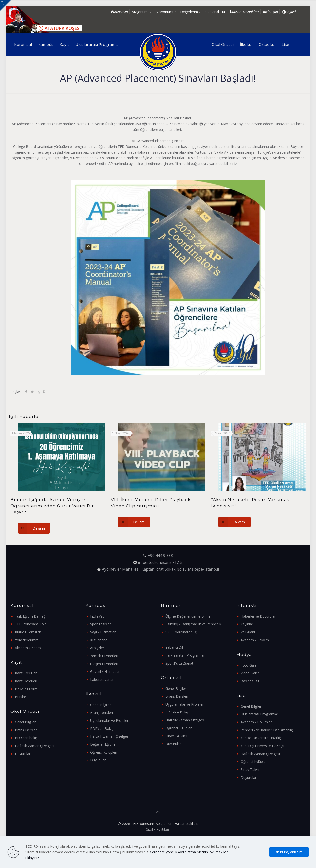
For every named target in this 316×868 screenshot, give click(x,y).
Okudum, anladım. (289, 852)
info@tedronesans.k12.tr (160, 563)
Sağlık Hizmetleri (103, 632)
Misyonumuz (166, 12)
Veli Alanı (248, 632)
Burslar (20, 697)
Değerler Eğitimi (103, 744)
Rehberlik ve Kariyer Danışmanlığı (267, 730)
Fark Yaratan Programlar (185, 655)
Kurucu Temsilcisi (29, 632)
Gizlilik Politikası (158, 829)
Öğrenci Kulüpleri (104, 752)
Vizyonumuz (142, 12)
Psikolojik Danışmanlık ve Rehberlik (193, 624)
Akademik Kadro (28, 648)
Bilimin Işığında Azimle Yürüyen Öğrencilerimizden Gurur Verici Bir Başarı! (52, 506)
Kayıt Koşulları (26, 673)
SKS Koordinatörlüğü (182, 632)
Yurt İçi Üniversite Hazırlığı (261, 738)
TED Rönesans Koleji (32, 624)
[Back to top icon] (158, 812)
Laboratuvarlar (102, 679)
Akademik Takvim (255, 640)
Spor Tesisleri (101, 624)
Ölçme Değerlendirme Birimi (188, 616)
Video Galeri (250, 673)
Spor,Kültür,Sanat (179, 663)
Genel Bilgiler (25, 722)
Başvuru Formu (27, 689)
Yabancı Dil (174, 647)
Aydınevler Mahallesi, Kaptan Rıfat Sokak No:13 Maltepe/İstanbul (160, 569)
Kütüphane (99, 640)
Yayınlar (247, 624)
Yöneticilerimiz (26, 640)
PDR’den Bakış (102, 728)
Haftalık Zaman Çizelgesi (34, 746)
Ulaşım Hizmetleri (104, 664)
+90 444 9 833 (160, 556)
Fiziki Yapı (98, 616)
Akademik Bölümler (256, 722)
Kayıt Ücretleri (26, 681)
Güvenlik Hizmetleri (105, 672)
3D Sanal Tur (215, 12)
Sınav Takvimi (176, 736)
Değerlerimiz (190, 12)
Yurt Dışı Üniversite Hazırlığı (262, 746)
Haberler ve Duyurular (258, 616)
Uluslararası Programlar (259, 714)
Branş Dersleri (26, 730)
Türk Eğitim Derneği (31, 616)
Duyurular (23, 754)
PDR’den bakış (26, 738)
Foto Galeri (250, 665)
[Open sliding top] (6, 6)
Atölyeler (97, 648)
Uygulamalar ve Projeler (109, 721)
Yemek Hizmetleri (104, 656)
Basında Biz (250, 681)
